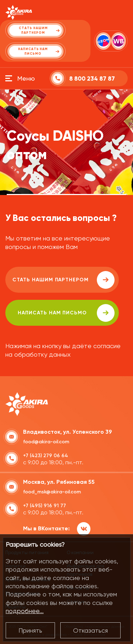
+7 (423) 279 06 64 (46, 456)
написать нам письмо (66, 313)
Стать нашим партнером (63, 280)
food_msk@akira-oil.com (52, 492)
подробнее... (25, 611)
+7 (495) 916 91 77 (45, 506)
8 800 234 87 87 (92, 79)
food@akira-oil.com (46, 442)
